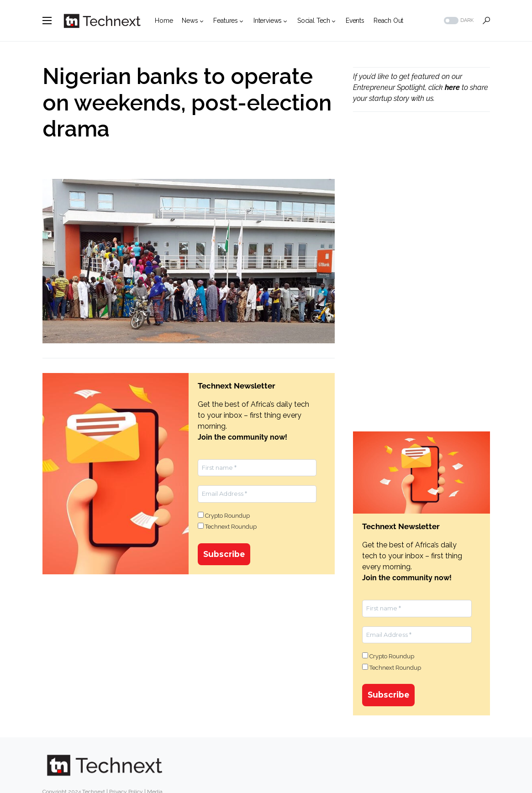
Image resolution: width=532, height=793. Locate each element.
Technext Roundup (227, 526)
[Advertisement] (421, 194)
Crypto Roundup (224, 515)
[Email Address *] (257, 494)
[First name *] (257, 468)
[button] (47, 21)
